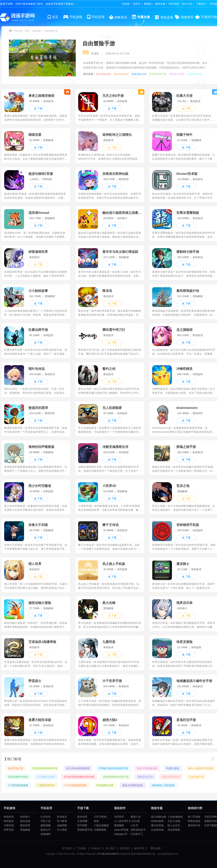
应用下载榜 (210, 825)
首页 (27, 31)
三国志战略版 (101, 825)
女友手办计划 (15, 768)
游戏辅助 (46, 834)
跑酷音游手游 (145, 777)
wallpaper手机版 (123, 834)
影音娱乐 (62, 817)
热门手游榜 (194, 817)
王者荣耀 (82, 821)
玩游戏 (126, 4)
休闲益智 (9, 821)
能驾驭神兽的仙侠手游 (116, 777)
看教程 (148, 4)
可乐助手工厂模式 (141, 834)
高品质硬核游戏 (176, 830)
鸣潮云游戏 (173, 768)
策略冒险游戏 (139, 74)
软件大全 (187, 4)
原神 (96, 821)
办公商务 (62, 830)
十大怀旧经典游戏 (18, 785)
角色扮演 (9, 817)
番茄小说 (136, 817)
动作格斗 (25, 817)
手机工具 (46, 821)
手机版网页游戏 (105, 785)
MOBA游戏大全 (160, 821)
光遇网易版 (100, 830)
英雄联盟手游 (85, 830)
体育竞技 (9, 830)
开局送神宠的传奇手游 (45, 768)
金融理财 (62, 825)
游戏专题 (37, 31)
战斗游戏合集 (159, 817)
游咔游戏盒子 (138, 830)
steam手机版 (121, 830)
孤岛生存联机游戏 (133, 785)
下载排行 (201, 4)
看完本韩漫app (159, 825)
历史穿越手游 (196, 777)
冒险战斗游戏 (177, 74)
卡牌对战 (9, 825)
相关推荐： (90, 74)
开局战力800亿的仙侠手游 (113, 768)
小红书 (134, 825)
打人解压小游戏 (46, 777)
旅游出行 (46, 830)
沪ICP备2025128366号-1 (109, 854)
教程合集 (160, 4)
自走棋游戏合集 (160, 830)
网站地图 (156, 848)
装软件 (137, 4)
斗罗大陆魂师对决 (104, 817)
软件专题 (174, 4)
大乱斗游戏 (174, 821)
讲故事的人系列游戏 (163, 785)
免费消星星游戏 (171, 777)
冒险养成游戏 (121, 74)
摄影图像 (46, 825)
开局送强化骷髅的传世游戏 (79, 777)
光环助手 (119, 817)
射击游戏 (25, 821)
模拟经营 (25, 825)
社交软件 (46, 817)
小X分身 (135, 821)
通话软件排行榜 (197, 825)
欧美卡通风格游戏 (147, 768)
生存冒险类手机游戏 (158, 74)
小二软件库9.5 (122, 821)
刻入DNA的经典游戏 (78, 768)
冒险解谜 (25, 830)
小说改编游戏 (175, 817)
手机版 (213, 4)
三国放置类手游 (46, 785)
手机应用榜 (210, 817)
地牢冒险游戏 (103, 74)
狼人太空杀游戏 (176, 825)
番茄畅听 (119, 825)
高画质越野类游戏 (18, 777)
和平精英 (82, 825)
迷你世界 (82, 817)
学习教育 (62, 821)
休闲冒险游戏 (194, 74)
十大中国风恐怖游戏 (75, 785)
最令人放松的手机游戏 (201, 768)
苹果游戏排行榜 (197, 821)
